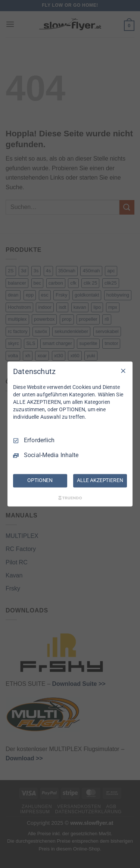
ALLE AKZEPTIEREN (100, 481)
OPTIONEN (40, 481)
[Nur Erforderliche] (123, 371)
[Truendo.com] (70, 498)
